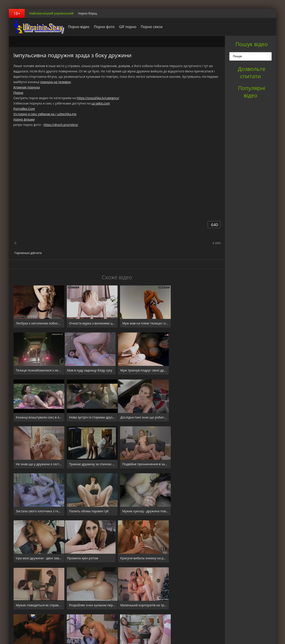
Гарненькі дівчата (28, 253)
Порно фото (103, 27)
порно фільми (24, 119)
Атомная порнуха (27, 87)
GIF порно (126, 27)
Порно (18, 93)
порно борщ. (88, 13)
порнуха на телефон (55, 82)
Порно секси (151, 27)
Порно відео (77, 27)
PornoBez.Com (24, 109)
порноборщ (37, 27)
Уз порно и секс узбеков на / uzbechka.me (45, 114)
